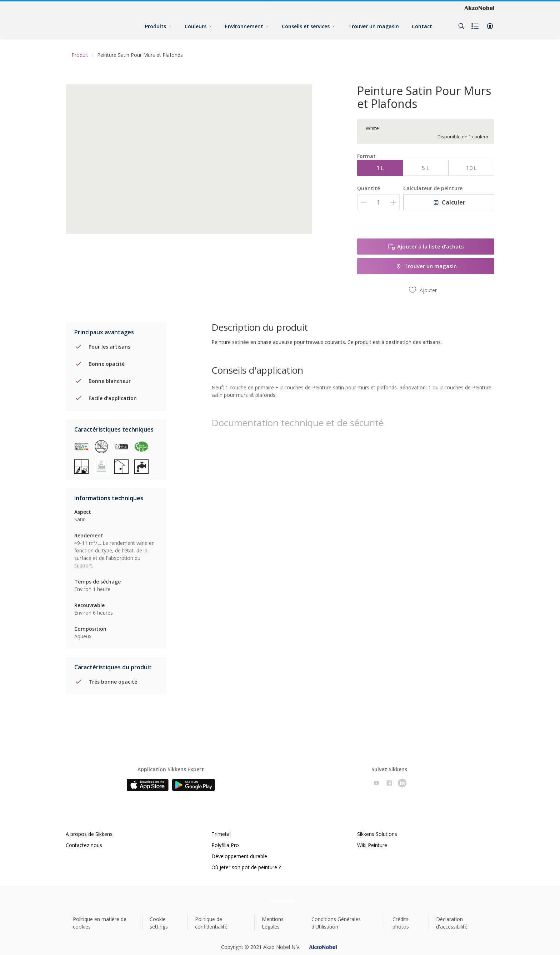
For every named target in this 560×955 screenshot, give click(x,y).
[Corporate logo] (479, 8)
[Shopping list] (476, 26)
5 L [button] (426, 168)
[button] (490, 26)
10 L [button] (471, 168)
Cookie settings (159, 923)
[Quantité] (378, 202)
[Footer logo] (280, 900)
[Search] (461, 26)
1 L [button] (380, 168)
